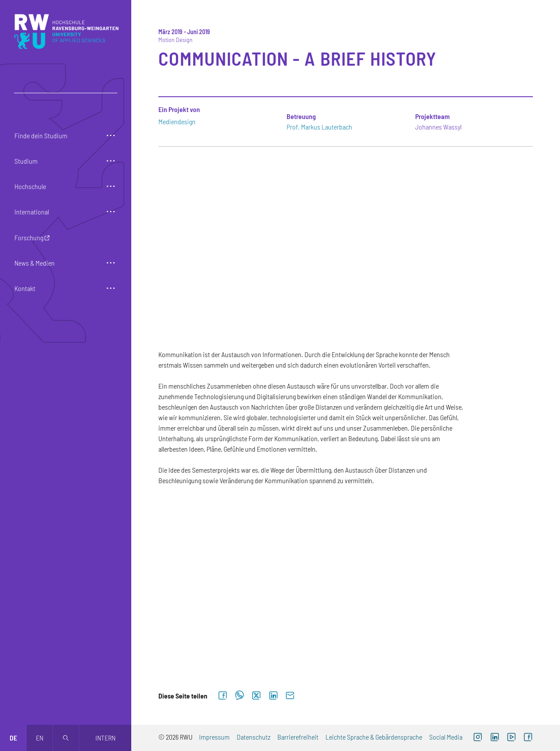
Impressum (214, 737)
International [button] (32, 212)
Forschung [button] (29, 237)
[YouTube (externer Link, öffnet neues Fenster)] (511, 738)
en (40, 738)
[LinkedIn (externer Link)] (495, 738)
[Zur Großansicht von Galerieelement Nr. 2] (345, 547)
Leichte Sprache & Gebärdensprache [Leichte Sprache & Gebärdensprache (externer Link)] (374, 737)
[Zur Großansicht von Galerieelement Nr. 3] (474, 547)
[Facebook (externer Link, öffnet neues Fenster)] (528, 738)
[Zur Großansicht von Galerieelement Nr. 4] (217, 627)
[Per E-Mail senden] (290, 696)
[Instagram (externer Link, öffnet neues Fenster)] (478, 738)
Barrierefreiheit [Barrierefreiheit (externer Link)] (298, 737)
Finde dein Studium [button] (41, 135)
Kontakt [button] (25, 288)
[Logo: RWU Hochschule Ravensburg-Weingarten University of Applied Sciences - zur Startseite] (66, 32)
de (13, 738)
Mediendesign (177, 121)
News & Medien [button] (35, 263)
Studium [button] (26, 161)
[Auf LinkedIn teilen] (273, 696)
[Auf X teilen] (256, 696)
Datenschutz (254, 737)
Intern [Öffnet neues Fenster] (105, 738)
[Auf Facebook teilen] (223, 696)
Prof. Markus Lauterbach (319, 127)
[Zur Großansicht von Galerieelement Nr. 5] (345, 627)
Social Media (446, 737)
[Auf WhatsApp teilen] (240, 696)
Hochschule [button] (30, 186)
